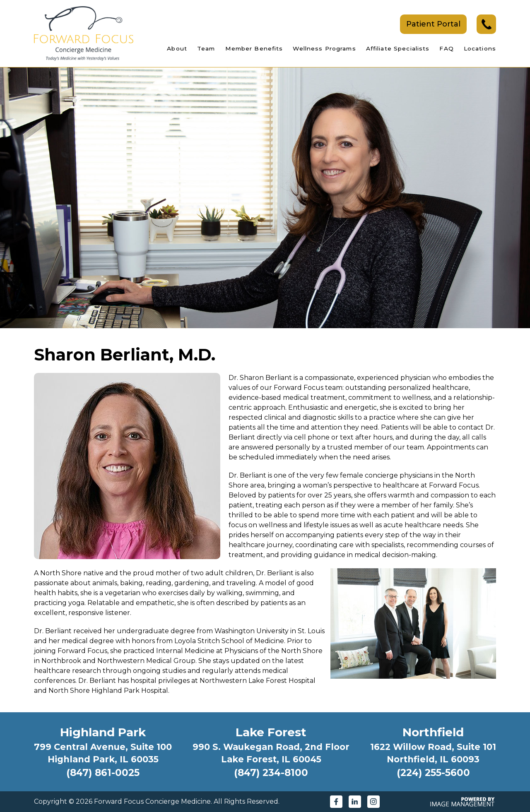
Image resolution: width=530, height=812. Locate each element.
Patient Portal (433, 24)
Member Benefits (254, 48)
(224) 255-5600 (433, 773)
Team (206, 48)
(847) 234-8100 (271, 773)
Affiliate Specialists (398, 48)
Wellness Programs (324, 48)
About (177, 48)
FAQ (446, 48)
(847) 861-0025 (103, 773)
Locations (480, 48)
